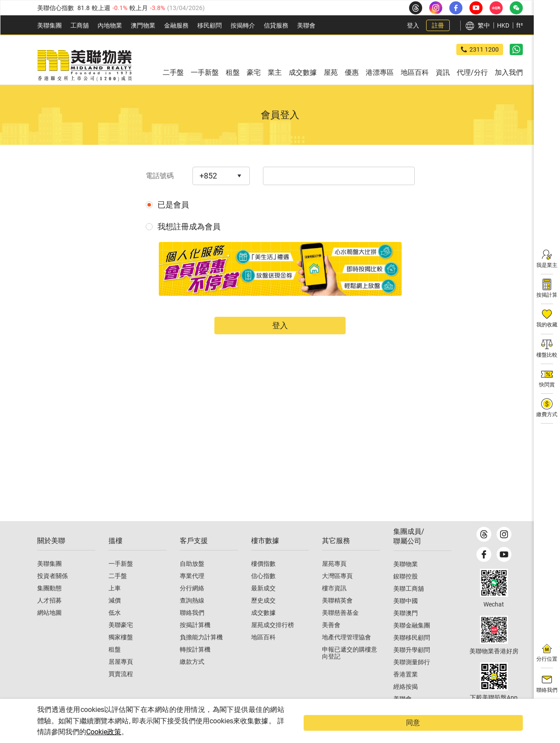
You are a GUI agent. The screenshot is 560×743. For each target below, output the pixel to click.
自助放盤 (192, 580)
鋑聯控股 (406, 592)
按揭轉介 (243, 25)
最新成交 (263, 604)
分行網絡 (192, 604)
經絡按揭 (406, 703)
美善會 (331, 641)
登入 (413, 25)
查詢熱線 (192, 617)
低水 (115, 629)
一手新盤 (121, 580)
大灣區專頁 (337, 592)
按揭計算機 (195, 641)
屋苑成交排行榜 (273, 641)
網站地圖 (49, 629)
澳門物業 (143, 25)
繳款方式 (192, 678)
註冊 (438, 25)
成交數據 (263, 629)
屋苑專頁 (334, 580)
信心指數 (263, 592)
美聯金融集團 (412, 641)
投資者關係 (52, 592)
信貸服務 (276, 25)
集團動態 (49, 604)
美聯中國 (406, 617)
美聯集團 (49, 25)
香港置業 (406, 690)
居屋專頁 (121, 678)
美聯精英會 (337, 617)
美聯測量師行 (412, 678)
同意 (505, 728)
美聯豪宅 (121, 641)
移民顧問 (210, 25)
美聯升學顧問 (412, 666)
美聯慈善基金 (340, 629)
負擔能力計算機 (201, 653)
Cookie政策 (178, 732)
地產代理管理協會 (346, 653)
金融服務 (176, 25)
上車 (115, 604)
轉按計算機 (195, 666)
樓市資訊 (334, 604)
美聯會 (306, 25)
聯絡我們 (192, 629)
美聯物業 (406, 580)
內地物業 (110, 25)
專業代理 (192, 592)
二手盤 (118, 592)
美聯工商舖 (409, 605)
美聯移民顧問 (412, 654)
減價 (115, 617)
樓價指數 (263, 580)
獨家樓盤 (121, 653)
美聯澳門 (406, 629)
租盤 (115, 666)
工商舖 (80, 25)
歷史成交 (263, 617)
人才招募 (49, 617)
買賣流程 (121, 690)
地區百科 (263, 653)
